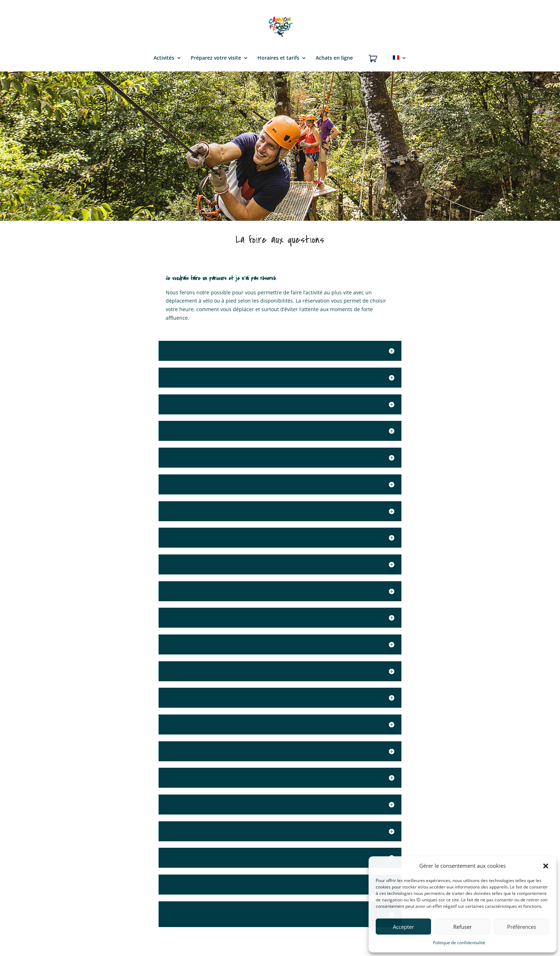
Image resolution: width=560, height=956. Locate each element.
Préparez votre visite (216, 58)
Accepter (403, 927)
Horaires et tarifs (278, 58)
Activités (164, 58)
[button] (546, 866)
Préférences (522, 927)
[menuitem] (400, 63)
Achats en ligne (334, 58)
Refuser (462, 927)
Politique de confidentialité (459, 943)
